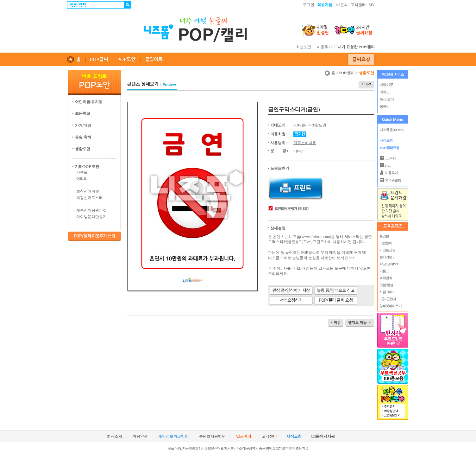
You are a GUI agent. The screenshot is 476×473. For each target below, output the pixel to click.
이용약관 (140, 436)
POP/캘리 (347, 73)
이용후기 (324, 47)
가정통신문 (387, 250)
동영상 (385, 106)
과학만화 (386, 278)
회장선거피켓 (88, 191)
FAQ (388, 166)
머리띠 (82, 179)
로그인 (309, 5)
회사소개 (115, 436)
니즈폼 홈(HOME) (392, 130)
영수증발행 (393, 180)
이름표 (384, 271)
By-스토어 (387, 99)
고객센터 (358, 5)
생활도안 (319, 125)
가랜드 (82, 172)
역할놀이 (386, 243)
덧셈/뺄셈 (386, 285)
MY (372, 5)
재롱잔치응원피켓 (91, 210)
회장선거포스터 (90, 198)
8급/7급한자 (388, 299)
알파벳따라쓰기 (391, 306)
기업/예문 (386, 85)
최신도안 (304, 47)
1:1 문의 (390, 158)
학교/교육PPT (389, 264)
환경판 (384, 236)
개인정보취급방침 (173, 436)
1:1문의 (341, 5)
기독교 (385, 92)
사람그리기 (387, 292)
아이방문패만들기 (91, 217)
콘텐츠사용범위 (212, 436)
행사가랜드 (387, 257)
